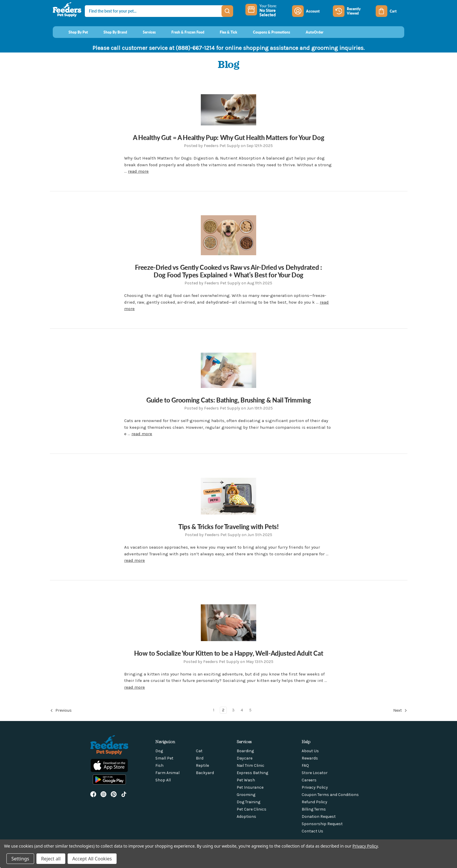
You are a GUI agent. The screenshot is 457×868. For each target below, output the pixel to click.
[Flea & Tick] (223, 32)
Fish (159, 765)
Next (400, 710)
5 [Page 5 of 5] (250, 710)
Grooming (246, 795)
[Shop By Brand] (110, 32)
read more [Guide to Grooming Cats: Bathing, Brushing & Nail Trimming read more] (142, 434)
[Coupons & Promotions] (266, 32)
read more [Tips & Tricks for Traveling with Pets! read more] (135, 560)
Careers (309, 780)
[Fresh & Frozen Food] (182, 32)
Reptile (202, 765)
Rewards (310, 758)
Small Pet (164, 758)
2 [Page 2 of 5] (223, 710)
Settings (20, 859)
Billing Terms (314, 809)
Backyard (205, 773)
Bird (200, 758)
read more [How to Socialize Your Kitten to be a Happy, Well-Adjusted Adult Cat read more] (135, 687)
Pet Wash (246, 780)
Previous (61, 710)
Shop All (163, 780)
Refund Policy (314, 802)
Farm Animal (167, 773)
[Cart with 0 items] (390, 11)
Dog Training (248, 802)
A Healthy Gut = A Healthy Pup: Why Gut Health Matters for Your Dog (229, 137)
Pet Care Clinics (252, 809)
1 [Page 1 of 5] (214, 710)
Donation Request (319, 817)
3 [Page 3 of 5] (233, 710)
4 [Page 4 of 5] (242, 710)
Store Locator (315, 773)
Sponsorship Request (322, 824)
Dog (159, 751)
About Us (310, 751)
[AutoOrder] (309, 32)
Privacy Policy (315, 787)
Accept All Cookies (92, 859)
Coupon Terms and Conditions (330, 795)
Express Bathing (252, 773)
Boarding (245, 751)
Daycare (245, 758)
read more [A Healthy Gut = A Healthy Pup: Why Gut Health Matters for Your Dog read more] (138, 171)
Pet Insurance (250, 787)
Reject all (51, 859)
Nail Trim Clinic (251, 765)
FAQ (305, 765)
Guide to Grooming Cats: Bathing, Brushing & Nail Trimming (229, 400)
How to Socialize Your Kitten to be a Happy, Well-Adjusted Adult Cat (228, 653)
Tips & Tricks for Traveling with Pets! (228, 526)
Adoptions (246, 817)
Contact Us (312, 831)
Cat (199, 751)
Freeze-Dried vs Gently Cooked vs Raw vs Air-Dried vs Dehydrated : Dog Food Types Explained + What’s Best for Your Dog (228, 271)
